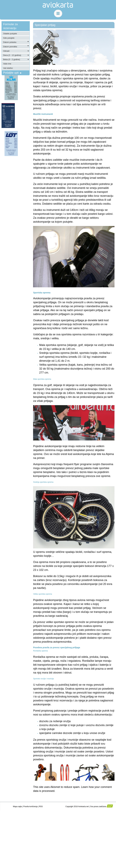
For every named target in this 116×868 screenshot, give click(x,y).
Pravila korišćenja (30, 807)
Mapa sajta (17, 807)
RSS (41, 807)
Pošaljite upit (12, 73)
